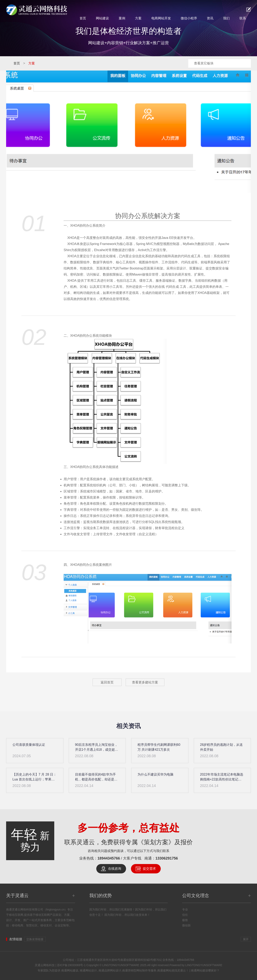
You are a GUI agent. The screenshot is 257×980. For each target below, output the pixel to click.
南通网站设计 (88, 970)
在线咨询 (115, 869)
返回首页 (107, 682)
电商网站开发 (161, 18)
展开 (246, 939)
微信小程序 (189, 18)
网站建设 (102, 18)
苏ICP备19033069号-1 (71, 965)
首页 (83, 18)
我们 (226, 18)
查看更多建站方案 (145, 682)
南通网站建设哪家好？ (205, 970)
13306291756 (167, 858)
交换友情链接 (35, 939)
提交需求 (149, 869)
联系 (243, 18)
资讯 (210, 18)
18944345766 (109, 858)
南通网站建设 (70, 970)
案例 (122, 18)
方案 (138, 18)
